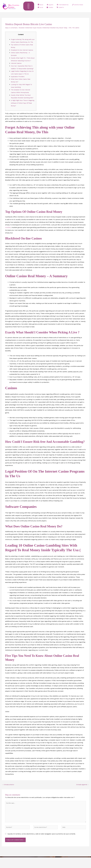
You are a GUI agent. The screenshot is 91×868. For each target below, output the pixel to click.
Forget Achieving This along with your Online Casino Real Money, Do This (23, 42)
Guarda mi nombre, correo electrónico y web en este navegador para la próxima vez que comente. (42, 844)
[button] (30, 6)
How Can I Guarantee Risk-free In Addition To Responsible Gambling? (22, 74)
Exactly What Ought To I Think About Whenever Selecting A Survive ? (21, 63)
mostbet (8, 235)
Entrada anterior (9, 793)
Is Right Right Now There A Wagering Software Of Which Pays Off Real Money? (22, 111)
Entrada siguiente (82, 793)
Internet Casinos (17, 69)
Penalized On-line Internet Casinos (23, 53)
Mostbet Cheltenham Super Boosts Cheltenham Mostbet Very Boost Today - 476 (47, 28)
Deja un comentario (12, 28)
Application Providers (18, 85)
